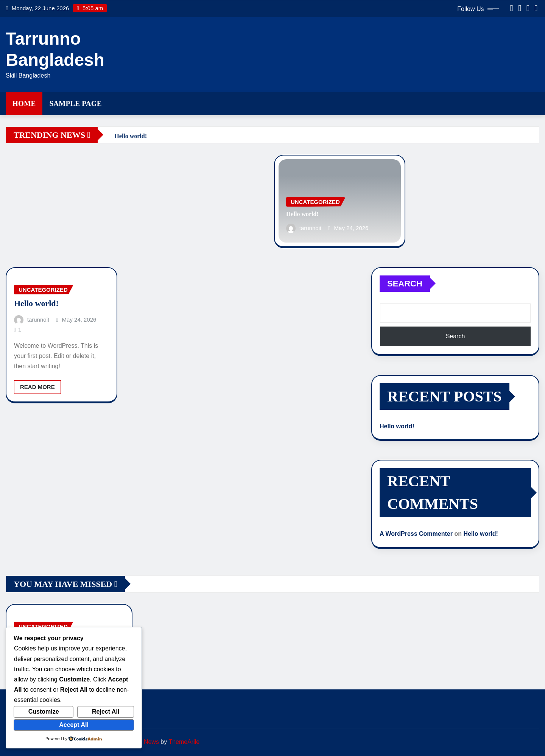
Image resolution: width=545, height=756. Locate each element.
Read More (37, 387)
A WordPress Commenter (416, 534)
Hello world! (302, 214)
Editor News (143, 742)
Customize (44, 712)
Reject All (106, 712)
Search (405, 284)
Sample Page (75, 103)
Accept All (74, 725)
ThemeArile (184, 742)
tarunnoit (310, 228)
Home (24, 103)
